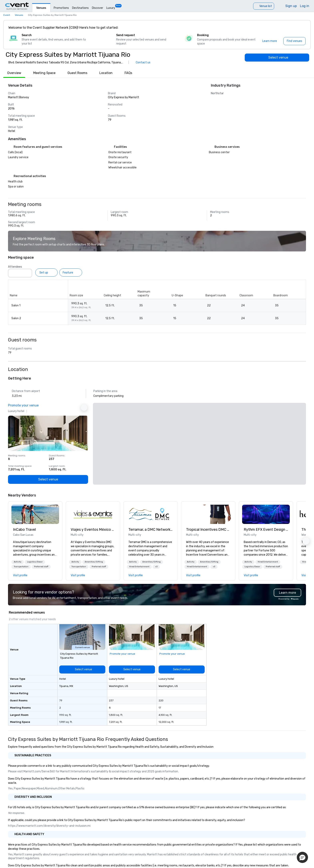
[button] (18, 562)
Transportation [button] (21, 567)
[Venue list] (264, 6)
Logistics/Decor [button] (35, 562)
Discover (98, 8)
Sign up (291, 6)
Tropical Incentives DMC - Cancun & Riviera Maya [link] (208, 530)
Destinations (80, 8)
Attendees (15, 267)
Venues (41, 8)
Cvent (7, 15)
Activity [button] (18, 562)
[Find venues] (294, 41)
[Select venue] (277, 58)
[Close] (302, 28)
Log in (305, 6)
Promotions (61, 8)
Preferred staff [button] (41, 567)
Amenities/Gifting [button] (94, 562)
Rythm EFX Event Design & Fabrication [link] (266, 530)
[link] (35, 514)
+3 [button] (156, 567)
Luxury (111, 8)
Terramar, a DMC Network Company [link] (151, 530)
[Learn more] (270, 41)
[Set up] (46, 272)
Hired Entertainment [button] (139, 567)
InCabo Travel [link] (24, 530)
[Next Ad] (84, 408)
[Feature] (71, 272)
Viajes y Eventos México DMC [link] (93, 530)
